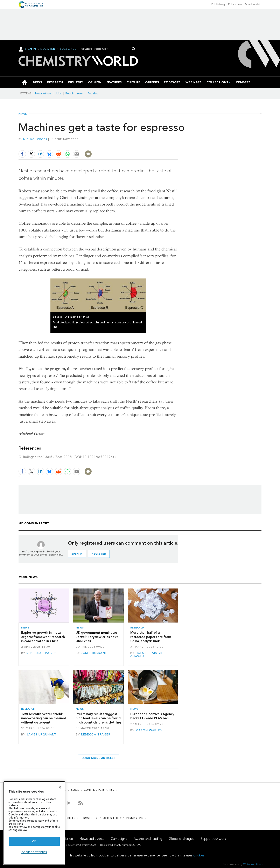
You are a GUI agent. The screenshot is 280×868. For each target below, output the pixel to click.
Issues (75, 790)
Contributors (94, 790)
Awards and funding (148, 839)
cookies (199, 855)
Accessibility (112, 818)
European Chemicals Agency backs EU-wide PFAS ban (152, 716)
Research (137, 628)
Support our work (213, 839)
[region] (34, 823)
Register (48, 49)
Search (134, 49)
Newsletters (43, 93)
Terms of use (89, 818)
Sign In (30, 49)
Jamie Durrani (94, 653)
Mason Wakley (149, 730)
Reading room (75, 93)
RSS (112, 790)
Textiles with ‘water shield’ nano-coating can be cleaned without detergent (44, 718)
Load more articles (99, 758)
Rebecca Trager (41, 653)
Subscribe (68, 49)
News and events (92, 839)
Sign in (77, 554)
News (23, 114)
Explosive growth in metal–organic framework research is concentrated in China (43, 637)
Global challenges (181, 839)
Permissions (135, 818)
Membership (253, 4)
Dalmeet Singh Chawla (146, 655)
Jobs (58, 93)
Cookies (69, 818)
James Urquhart (41, 735)
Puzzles (93, 93)
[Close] (60, 787)
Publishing (218, 4)
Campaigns (119, 839)
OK (34, 841)
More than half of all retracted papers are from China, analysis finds (151, 637)
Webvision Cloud (253, 864)
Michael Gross (35, 139)
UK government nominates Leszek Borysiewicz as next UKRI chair (97, 637)
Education (235, 4)
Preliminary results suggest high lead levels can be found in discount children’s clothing (98, 718)
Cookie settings (34, 852)
